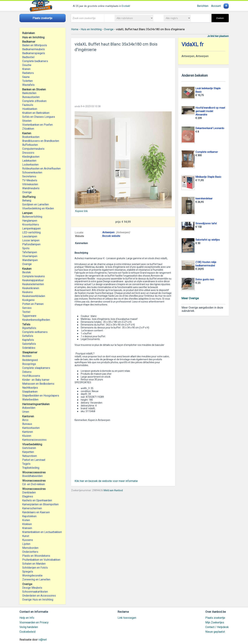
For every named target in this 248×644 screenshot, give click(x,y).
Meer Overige (190, 298)
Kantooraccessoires (34, 440)
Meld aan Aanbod (113, 490)
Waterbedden (30, 400)
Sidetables (29, 348)
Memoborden (30, 548)
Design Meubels (32, 588)
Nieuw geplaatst (215, 632)
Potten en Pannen (33, 304)
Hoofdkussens (31, 376)
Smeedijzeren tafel (206, 223)
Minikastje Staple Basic (208, 177)
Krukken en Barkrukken (36, 113)
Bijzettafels (29, 328)
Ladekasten (29, 161)
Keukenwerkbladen (34, 296)
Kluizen (27, 436)
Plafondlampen (31, 244)
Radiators (28, 73)
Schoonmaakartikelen (35, 592)
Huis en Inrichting (91, 29)
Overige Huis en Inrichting (38, 600)
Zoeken (220, 18)
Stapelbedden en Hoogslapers (41, 396)
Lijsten (26, 544)
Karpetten (28, 452)
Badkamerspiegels (34, 53)
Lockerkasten (30, 165)
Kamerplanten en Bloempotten (40, 504)
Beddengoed (30, 360)
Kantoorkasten (31, 428)
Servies (27, 308)
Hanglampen (30, 221)
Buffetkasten (30, 145)
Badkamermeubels (33, 49)
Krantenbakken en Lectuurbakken (42, 532)
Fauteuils (28, 105)
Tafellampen (30, 252)
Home (75, 29)
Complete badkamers (35, 61)
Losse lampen (31, 240)
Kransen (27, 528)
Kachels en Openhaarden (37, 500)
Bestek (27, 272)
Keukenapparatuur (33, 280)
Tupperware (29, 316)
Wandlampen (30, 260)
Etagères (28, 496)
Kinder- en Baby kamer (36, 380)
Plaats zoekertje (215, 618)
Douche (27, 65)
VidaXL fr (193, 44)
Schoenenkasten (32, 172)
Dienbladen (29, 492)
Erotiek (126, 6)
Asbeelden (29, 408)
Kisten (26, 520)
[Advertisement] (123, 77)
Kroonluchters (31, 225)
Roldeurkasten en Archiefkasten (41, 169)
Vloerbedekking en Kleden (38, 208)
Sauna (26, 77)
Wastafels (28, 85)
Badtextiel (28, 57)
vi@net (43, 640)
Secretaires (29, 176)
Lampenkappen (31, 229)
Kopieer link (81, 211)
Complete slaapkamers (36, 368)
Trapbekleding (31, 468)
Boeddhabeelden (32, 476)
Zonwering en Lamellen (36, 579)
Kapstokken (29, 516)
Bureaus (27, 424)
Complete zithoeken (34, 101)
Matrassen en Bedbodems (38, 384)
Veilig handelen (29, 627)
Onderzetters (30, 552)
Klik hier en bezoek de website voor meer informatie (106, 481)
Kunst (26, 536)
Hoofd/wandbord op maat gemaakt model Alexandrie (210, 111)
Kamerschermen (32, 508)
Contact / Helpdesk (217, 627)
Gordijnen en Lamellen (35, 204)
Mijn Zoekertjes (215, 622)
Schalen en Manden (34, 564)
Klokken (27, 524)
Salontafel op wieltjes (208, 240)
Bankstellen (29, 93)
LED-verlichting (31, 232)
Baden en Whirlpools (35, 45)
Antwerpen (108, 232)
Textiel (26, 312)
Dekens (27, 372)
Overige (27, 192)
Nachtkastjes (30, 388)
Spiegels (28, 572)
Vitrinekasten (30, 184)
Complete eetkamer (207, 152)
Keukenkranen (31, 288)
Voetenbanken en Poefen (37, 125)
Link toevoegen (127, 618)
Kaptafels (28, 340)
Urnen (26, 412)
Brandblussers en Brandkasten (41, 141)
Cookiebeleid (27, 632)
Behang (27, 200)
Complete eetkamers (35, 332)
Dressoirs (28, 153)
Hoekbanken (30, 109)
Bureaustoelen (31, 97)
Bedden (27, 356)
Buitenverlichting (32, 217)
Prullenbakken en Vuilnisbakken (41, 560)
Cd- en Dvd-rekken (33, 484)
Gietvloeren (29, 448)
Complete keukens (33, 276)
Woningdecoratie (32, 576)
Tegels (26, 464)
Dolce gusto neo (205, 279)
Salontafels (29, 344)
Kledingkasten (31, 157)
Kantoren (28, 432)
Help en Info (27, 618)
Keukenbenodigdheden (36, 320)
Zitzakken (28, 129)
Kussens (28, 540)
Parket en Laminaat (34, 460)
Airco (25, 420)
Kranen (26, 69)
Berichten (203, 6)
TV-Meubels (30, 180)
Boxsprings (29, 364)
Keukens (27, 292)
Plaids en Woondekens (36, 556)
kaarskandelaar (204, 199)
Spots (26, 248)
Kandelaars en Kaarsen (36, 512)
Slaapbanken (30, 392)
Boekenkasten (31, 137)
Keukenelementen (33, 284)
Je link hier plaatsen (218, 36)
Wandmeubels (31, 188)
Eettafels (28, 336)
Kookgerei (28, 300)
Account (216, 6)
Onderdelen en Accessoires (39, 596)
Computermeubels (33, 149)
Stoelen (27, 121)
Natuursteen (30, 456)
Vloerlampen (30, 256)
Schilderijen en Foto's (35, 568)
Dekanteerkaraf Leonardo (210, 128)
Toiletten (27, 81)
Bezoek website (111, 236)
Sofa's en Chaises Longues (39, 117)
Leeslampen (30, 236)
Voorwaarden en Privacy (34, 622)
